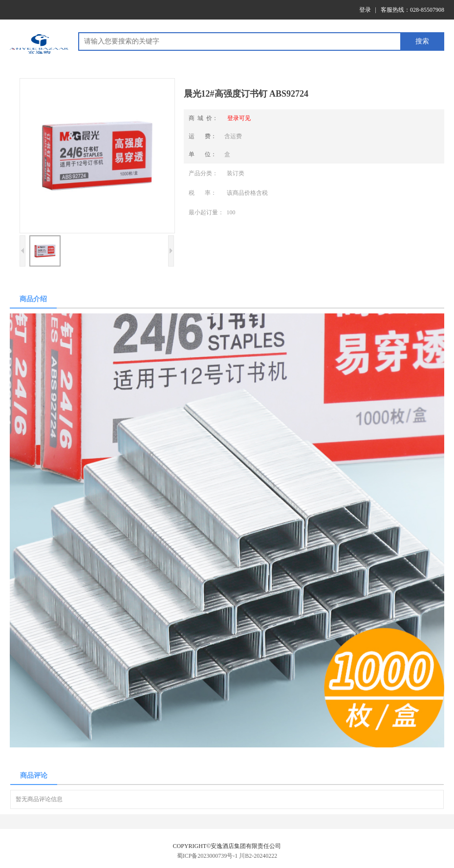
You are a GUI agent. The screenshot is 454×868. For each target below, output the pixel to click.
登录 (365, 10)
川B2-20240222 (258, 856)
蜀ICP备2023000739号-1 (207, 856)
